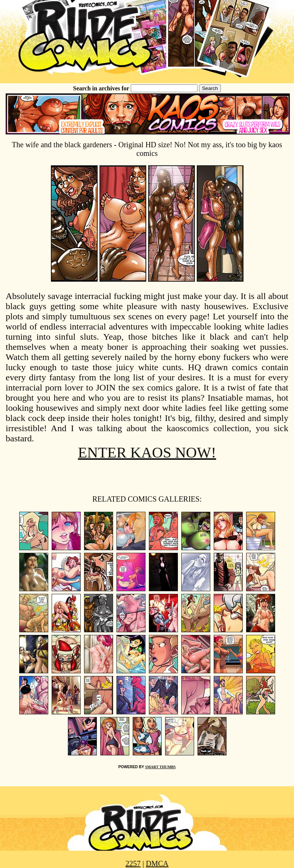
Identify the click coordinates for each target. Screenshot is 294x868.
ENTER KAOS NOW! (147, 452)
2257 (133, 863)
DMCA (157, 863)
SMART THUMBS (160, 767)
